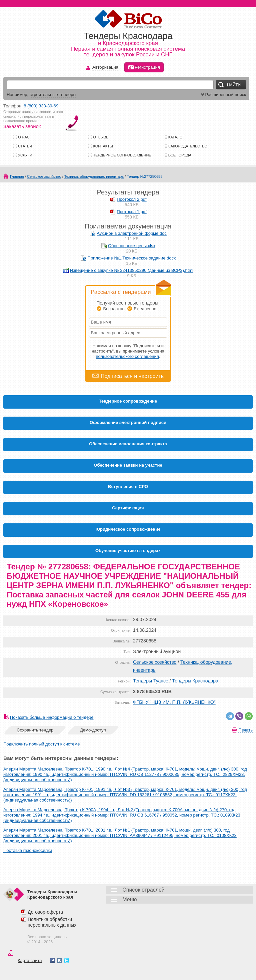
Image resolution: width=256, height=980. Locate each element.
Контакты (103, 146)
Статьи (25, 146)
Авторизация (105, 68)
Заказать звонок (22, 126)
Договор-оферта (45, 912)
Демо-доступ (93, 730)
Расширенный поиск (223, 95)
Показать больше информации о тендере (52, 717)
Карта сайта (30, 960)
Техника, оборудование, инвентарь (94, 176)
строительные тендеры (53, 95)
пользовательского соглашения (127, 356)
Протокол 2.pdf (131, 199)
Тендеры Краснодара (195, 681)
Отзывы (101, 137)
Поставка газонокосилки (28, 850)
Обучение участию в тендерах (128, 551)
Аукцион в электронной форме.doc (132, 233)
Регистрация (144, 67)
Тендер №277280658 (144, 176)
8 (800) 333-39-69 (41, 106)
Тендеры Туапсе (151, 681)
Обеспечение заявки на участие (128, 465)
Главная (17, 176)
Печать (245, 730)
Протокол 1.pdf (131, 212)
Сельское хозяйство (44, 176)
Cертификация (128, 508)
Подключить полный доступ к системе (41, 744)
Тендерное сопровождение (122, 155)
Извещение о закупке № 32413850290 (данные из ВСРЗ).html (132, 270)
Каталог (176, 137)
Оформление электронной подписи (128, 422)
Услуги (25, 155)
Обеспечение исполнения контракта (128, 444)
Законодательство (188, 146)
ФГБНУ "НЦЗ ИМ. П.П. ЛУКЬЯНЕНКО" (174, 702)
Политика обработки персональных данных (52, 922)
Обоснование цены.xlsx (132, 246)
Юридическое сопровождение (128, 529)
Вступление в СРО (128, 486)
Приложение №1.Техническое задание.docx (132, 258)
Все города (180, 155)
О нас (24, 137)
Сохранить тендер (35, 730)
